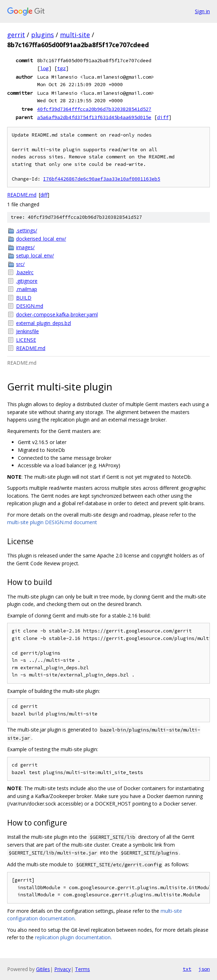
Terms (82, 969)
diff (163, 117)
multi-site (75, 35)
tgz (61, 68)
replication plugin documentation (73, 937)
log (44, 68)
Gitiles (43, 969)
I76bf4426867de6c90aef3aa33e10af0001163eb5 (102, 179)
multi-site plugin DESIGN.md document (52, 522)
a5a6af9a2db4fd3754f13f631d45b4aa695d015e (94, 117)
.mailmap (27, 289)
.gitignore (27, 281)
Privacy (62, 969)
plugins (42, 35)
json (204, 969)
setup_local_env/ (35, 255)
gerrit (16, 35)
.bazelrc (25, 272)
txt (187, 969)
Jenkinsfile (27, 331)
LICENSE (26, 340)
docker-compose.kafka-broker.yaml (57, 314)
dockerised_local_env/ (41, 239)
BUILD (24, 298)
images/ (25, 247)
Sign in (202, 11)
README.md (22, 195)
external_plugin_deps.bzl (44, 323)
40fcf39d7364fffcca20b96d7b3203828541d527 (94, 109)
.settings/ (27, 230)
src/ (20, 264)
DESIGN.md (30, 306)
